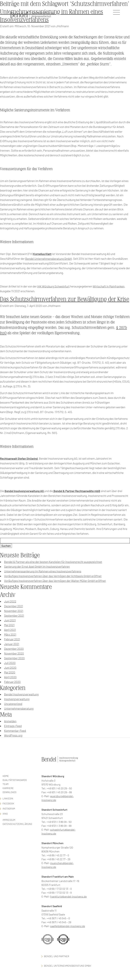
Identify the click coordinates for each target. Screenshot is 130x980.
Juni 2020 (10, 668)
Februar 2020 (12, 682)
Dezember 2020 (14, 649)
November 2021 (14, 611)
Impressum (9, 820)
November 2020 (14, 653)
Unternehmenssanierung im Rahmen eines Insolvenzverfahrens (43, 571)
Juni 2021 (10, 620)
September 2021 (14, 615)
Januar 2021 (12, 644)
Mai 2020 (10, 672)
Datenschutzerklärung (17, 824)
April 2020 (10, 677)
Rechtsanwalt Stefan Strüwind (19, 458)
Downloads (9, 792)
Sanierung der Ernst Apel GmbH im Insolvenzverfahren (37, 566)
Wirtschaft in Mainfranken (109, 286)
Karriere (8, 788)
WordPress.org (13, 735)
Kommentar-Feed (15, 731)
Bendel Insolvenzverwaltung (21, 694)
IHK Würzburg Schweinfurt (53, 286)
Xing (5, 814)
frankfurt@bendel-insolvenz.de (68, 896)
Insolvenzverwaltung (17, 699)
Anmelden (10, 721)
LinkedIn (8, 798)
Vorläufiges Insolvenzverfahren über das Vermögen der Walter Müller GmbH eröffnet (55, 581)
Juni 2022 (10, 601)
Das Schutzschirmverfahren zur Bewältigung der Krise (65, 299)
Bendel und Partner (57, 956)
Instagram (9, 809)
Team (6, 784)
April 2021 (10, 630)
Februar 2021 (12, 639)
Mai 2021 (9, 625)
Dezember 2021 (14, 606)
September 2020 (14, 658)
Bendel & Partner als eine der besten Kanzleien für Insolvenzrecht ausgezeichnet (53, 562)
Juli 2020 (10, 663)
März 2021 (10, 634)
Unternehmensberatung (19, 708)
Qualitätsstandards (15, 780)
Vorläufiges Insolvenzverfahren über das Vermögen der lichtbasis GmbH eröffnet (53, 576)
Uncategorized (13, 704)
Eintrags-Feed (13, 726)
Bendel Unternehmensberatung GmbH (48, 259)
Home (6, 776)
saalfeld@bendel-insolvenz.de (68, 926)
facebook (8, 803)
